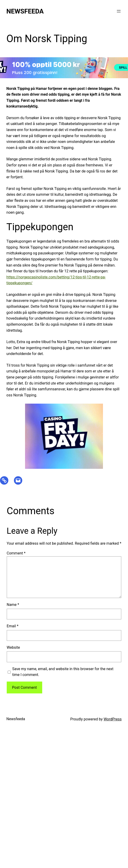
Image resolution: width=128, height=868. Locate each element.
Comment (16, 553)
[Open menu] (119, 11)
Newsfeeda (25, 11)
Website (13, 647)
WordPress (113, 719)
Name (13, 605)
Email (13, 626)
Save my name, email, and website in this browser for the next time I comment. (63, 672)
